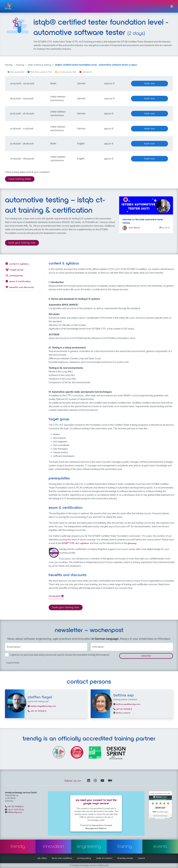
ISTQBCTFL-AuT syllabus (76, 543)
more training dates (20, 179)
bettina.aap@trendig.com (127, 704)
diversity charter (125, 858)
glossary (132, 543)
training (20, 65)
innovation (53, 847)
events (160, 847)
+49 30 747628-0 (38, 711)
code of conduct (104, 858)
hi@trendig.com (15, 812)
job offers (42, 858)
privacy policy (84, 858)
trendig (9, 65)
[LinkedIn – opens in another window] (89, 781)
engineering (89, 847)
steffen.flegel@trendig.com (42, 706)
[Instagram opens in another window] (96, 781)
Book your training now (24, 242)
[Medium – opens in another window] (110, 781)
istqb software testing (39, 65)
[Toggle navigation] (172, 6)
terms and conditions (62, 858)
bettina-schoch (123, 713)
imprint (142, 858)
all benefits (56, 596)
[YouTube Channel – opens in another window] (103, 781)
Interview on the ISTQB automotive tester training (143, 221)
